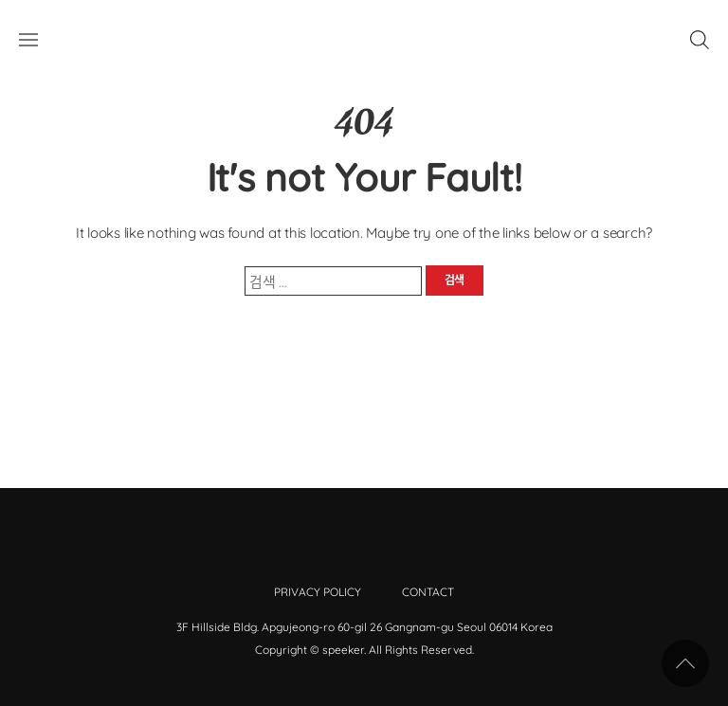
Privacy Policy (318, 592)
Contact (428, 592)
